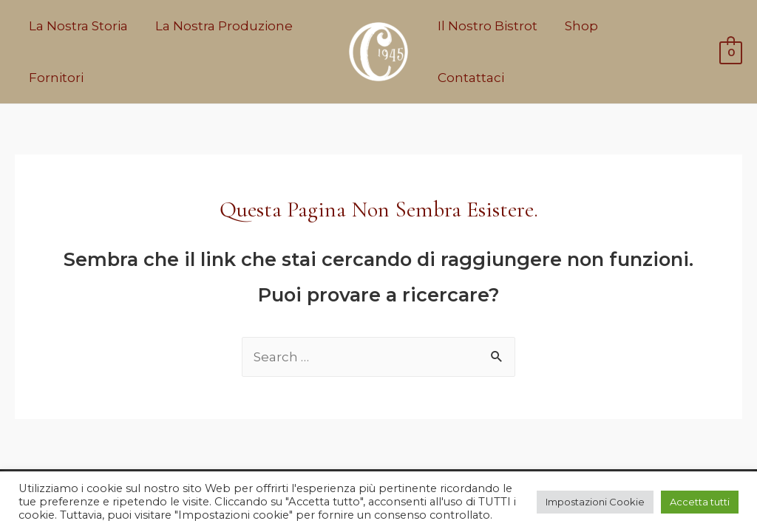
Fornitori (55, 78)
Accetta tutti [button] (700, 502)
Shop (578, 52)
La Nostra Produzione (220, 26)
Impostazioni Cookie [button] (595, 502)
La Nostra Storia (77, 26)
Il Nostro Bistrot (486, 52)
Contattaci (653, 52)
